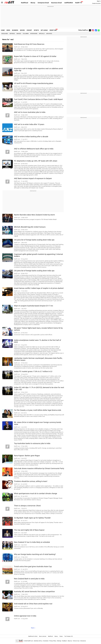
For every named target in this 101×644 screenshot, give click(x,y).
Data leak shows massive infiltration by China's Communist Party (39, 468)
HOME (3, 30)
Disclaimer (46, 641)
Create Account (96, 3)
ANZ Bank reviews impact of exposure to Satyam (33, 178)
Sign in (99, 1)
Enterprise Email (43, 3)
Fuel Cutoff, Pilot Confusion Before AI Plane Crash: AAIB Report (38, 99)
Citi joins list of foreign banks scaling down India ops (34, 240)
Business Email (57, 3)
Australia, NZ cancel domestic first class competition (34, 592)
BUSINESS (15, 30)
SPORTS (36, 30)
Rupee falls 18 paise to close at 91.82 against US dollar (35, 56)
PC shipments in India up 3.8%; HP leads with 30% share (36, 161)
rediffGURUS (69, 3)
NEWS (8, 30)
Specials (42, 34)
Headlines (5, 34)
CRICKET (29, 30)
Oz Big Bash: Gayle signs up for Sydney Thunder (32, 518)
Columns (26, 34)
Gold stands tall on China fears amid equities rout (33, 604)
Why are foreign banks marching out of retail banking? (35, 554)
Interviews (34, 34)
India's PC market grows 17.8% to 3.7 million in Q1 (33, 371)
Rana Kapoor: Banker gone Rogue (27, 456)
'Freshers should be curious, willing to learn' (31, 481)
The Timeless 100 (69, 636)
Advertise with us (38, 641)
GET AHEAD (44, 30)
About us (70, 641)
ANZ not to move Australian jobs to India (30, 112)
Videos (61, 636)
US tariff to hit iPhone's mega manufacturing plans (34, 83)
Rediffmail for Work (33, 636)
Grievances (83, 641)
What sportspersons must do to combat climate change (36, 494)
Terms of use (76, 641)
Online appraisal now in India (25, 616)
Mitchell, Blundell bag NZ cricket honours (30, 227)
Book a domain (43, 636)
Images (19, 34)
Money (33, 3)
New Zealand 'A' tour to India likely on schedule (32, 542)
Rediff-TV (79, 3)
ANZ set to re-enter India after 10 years (29, 124)
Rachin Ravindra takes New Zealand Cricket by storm (34, 215)
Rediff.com (30, 641)
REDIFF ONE (53, 30)
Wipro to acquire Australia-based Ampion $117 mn (33, 306)
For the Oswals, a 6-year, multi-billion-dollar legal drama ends (38, 410)
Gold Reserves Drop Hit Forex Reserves (29, 44)
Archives (49, 34)
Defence (12, 34)
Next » (33, 628)
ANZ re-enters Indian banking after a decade (31, 137)
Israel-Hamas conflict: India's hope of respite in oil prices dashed (39, 288)
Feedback (64, 641)
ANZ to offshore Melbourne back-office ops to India (34, 149)
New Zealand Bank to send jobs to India (29, 579)
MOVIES (22, 30)
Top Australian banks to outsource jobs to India (32, 443)
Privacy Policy (53, 641)
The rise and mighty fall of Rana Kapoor (29, 530)
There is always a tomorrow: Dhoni (27, 506)
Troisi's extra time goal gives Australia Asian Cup (33, 567)
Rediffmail (25, 3)
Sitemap (59, 641)
